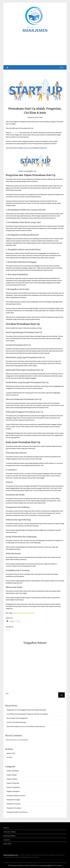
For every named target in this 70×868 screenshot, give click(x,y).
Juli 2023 (9, 757)
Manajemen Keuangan (13, 800)
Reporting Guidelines (10, 836)
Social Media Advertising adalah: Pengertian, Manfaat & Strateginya (27, 714)
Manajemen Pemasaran (14, 804)
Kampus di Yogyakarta (13, 787)
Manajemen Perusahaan (14, 808)
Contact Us (7, 840)
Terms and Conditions (10, 832)
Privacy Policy (7, 844)
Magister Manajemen (13, 791)
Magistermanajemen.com (11, 855)
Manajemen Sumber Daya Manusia (17, 812)
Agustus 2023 (11, 753)
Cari (7, 693)
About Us (6, 828)
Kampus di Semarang (13, 783)
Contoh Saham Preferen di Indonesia (24, 613)
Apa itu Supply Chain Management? (17, 718)
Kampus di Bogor (12, 775)
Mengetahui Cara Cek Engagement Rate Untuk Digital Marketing (26, 710)
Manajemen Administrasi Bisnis (16, 796)
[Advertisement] (35, 48)
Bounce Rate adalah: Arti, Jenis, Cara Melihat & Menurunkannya (26, 726)
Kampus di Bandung (13, 771)
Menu (62, 67)
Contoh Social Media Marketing (16, 722)
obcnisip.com (16, 132)
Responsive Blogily (46, 865)
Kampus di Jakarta (12, 779)
